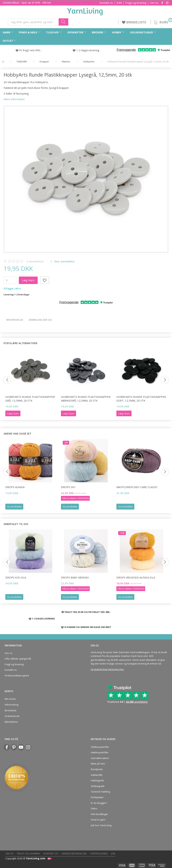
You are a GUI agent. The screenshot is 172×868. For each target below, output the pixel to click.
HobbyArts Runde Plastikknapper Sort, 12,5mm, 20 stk (141, 399)
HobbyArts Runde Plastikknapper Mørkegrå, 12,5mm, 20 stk (86, 399)
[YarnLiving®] (85, 11)
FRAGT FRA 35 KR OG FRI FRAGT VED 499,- (88, 612)
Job (113, 853)
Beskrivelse (15, 320)
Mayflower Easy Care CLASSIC (137, 487)
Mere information (14, 99)
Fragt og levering (136, 3)
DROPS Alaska (15, 487)
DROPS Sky (68, 487)
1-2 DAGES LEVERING (43, 619)
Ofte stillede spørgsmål (18, 659)
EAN (119, 3)
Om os (154, 3)
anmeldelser (35, 261)
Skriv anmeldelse (64, 261)
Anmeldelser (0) (40, 320)
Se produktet (14, 507)
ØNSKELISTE (135, 22)
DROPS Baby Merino (75, 577)
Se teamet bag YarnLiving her (107, 669)
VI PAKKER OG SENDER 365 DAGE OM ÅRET (88, 627)
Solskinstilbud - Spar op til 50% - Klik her (27, 2)
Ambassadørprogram (17, 675)
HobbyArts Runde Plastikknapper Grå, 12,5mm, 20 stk (30, 399)
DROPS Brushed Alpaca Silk (136, 577)
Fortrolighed (99, 853)
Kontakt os (106, 3)
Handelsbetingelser (74, 853)
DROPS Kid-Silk (16, 577)
